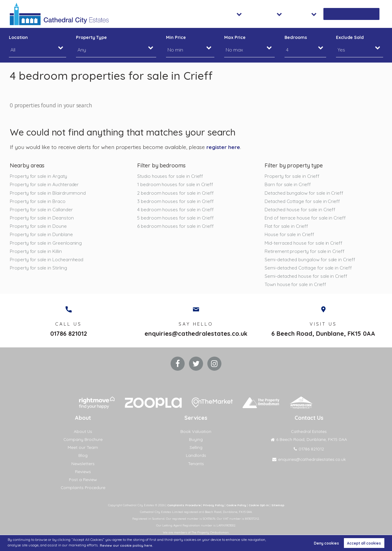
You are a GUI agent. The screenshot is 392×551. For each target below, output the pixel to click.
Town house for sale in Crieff (296, 288)
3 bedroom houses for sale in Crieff (176, 202)
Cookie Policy (237, 511)
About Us (83, 437)
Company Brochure (83, 445)
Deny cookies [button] (326, 543)
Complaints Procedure (83, 493)
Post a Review (83, 485)
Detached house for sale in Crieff (301, 211)
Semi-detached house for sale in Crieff (307, 279)
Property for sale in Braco (38, 202)
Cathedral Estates (309, 437)
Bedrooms (296, 37)
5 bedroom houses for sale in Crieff (177, 219)
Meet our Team (83, 453)
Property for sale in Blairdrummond (49, 193)
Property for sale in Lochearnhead (48, 262)
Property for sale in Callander (42, 211)
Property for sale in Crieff (293, 176)
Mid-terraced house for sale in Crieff (305, 245)
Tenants (196, 469)
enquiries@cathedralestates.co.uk (196, 338)
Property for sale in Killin (36, 254)
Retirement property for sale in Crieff (306, 254)
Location (19, 37)
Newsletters (83, 469)
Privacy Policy (213, 511)
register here (224, 147)
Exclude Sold (350, 37)
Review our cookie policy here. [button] (128, 545)
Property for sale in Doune (39, 228)
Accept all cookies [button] (364, 543)
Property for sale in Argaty (40, 176)
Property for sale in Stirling (39, 271)
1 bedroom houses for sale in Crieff (176, 185)
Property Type (91, 37)
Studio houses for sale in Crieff (171, 176)
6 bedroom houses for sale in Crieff (176, 228)
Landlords (196, 461)
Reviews (83, 477)
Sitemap (281, 511)
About (311, 14)
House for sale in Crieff (290, 236)
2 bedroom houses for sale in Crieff (177, 193)
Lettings (278, 14)
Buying (196, 445)
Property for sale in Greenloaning (47, 245)
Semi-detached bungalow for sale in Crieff (312, 262)
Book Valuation (356, 14)
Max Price (235, 37)
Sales (247, 14)
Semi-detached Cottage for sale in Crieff (310, 271)
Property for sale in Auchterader (46, 185)
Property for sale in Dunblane (42, 236)
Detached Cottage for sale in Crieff (304, 202)
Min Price (176, 37)
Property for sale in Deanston (43, 219)
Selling (196, 453)
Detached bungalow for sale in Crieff (305, 193)
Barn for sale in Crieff (288, 185)
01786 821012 (69, 338)
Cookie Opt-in (261, 511)
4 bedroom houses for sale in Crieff (176, 211)
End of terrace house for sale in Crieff (306, 219)
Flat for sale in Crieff (287, 228)
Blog (83, 461)
